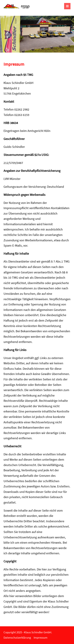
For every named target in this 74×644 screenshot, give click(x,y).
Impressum (41, 638)
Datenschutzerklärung (17, 638)
